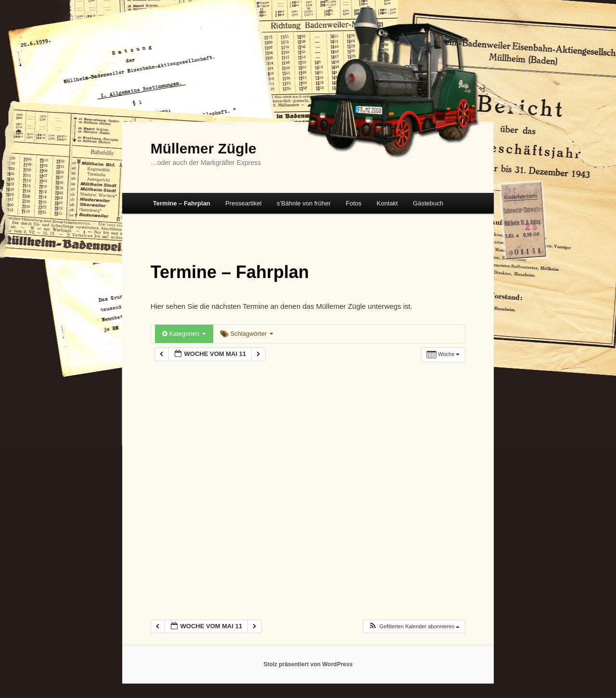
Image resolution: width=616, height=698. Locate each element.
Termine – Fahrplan (182, 203)
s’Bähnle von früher (304, 203)
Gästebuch (428, 203)
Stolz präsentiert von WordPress (308, 664)
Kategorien (184, 334)
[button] (414, 627)
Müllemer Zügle (204, 148)
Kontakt (387, 203)
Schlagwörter (247, 334)
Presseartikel (243, 203)
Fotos (353, 203)
